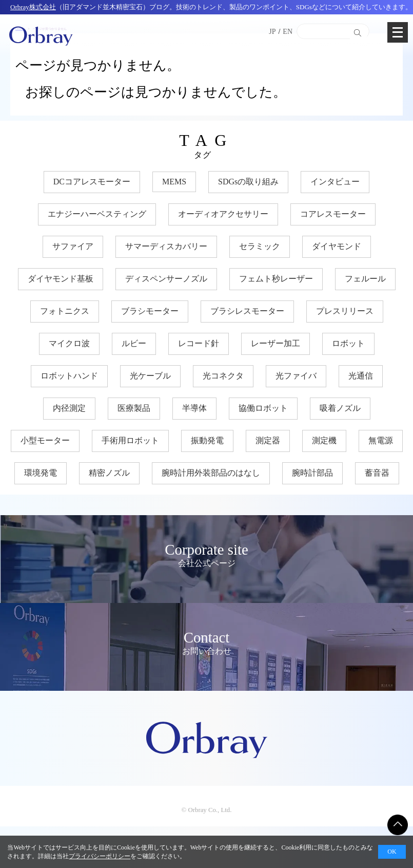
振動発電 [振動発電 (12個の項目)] (207, 440)
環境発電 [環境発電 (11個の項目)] (41, 473)
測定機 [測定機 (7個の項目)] (324, 440)
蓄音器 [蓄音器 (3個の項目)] (377, 473)
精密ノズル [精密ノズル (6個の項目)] (109, 473)
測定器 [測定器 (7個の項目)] (268, 440)
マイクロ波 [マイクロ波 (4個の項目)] (69, 343)
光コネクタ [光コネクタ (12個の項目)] (223, 376)
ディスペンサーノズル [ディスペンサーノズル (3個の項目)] (166, 279)
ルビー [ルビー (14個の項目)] (134, 343)
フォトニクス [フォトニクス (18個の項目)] (65, 311)
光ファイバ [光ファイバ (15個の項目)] (296, 376)
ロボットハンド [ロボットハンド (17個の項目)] (69, 376)
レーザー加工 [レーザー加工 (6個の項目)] (276, 343)
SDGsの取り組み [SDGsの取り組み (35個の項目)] (248, 182)
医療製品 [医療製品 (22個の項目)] (134, 408)
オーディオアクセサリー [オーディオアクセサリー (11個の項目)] (223, 214)
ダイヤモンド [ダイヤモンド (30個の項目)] (337, 246)
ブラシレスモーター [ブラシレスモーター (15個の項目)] (247, 311)
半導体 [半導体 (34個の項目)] (194, 408)
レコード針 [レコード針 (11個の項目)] (199, 343)
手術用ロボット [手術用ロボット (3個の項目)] (130, 440)
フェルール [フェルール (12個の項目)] (365, 279)
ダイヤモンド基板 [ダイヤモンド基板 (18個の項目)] (61, 279)
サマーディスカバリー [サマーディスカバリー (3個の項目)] (166, 246)
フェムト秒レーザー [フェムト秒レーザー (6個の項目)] (276, 279)
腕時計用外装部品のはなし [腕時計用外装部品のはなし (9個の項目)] (211, 473)
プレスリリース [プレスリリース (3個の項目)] (345, 311)
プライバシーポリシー (100, 856)
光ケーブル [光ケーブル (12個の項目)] (150, 376)
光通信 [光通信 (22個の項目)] (361, 376)
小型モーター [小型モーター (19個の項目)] (45, 440)
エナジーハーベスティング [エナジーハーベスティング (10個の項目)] (97, 214)
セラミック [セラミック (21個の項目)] (260, 246)
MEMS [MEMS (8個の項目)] (174, 182)
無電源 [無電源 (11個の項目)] (381, 440)
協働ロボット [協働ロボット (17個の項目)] (263, 408)
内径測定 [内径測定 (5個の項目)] (69, 408)
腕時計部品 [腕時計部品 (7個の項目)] (312, 473)
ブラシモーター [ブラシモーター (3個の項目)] (150, 311)
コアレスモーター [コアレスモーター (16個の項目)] (333, 214)
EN (288, 32)
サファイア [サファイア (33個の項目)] (73, 246)
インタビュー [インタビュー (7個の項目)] (335, 182)
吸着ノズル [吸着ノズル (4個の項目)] (340, 408)
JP (272, 32)
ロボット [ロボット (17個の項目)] (348, 343)
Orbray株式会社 (33, 7)
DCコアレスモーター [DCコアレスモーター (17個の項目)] (92, 182)
